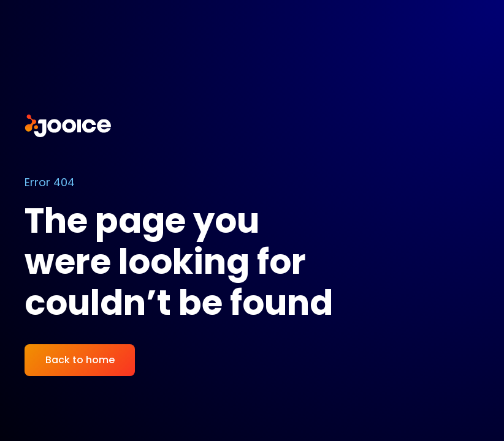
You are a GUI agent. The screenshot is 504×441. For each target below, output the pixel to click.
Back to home (80, 360)
